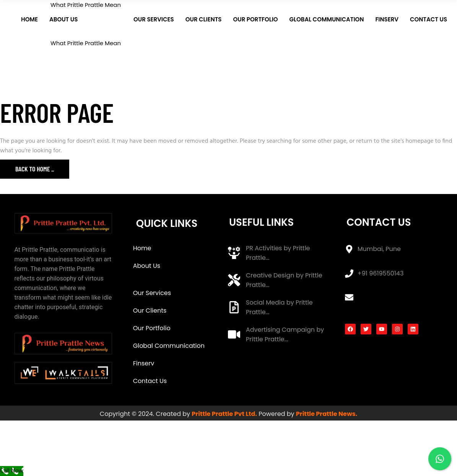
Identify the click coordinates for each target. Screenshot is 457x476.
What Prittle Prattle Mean (165, 279)
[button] (174, 266)
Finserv (144, 363)
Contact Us (150, 381)
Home (142, 248)
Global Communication (169, 346)
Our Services (152, 293)
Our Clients (150, 311)
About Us (147, 266)
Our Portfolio (152, 328)
